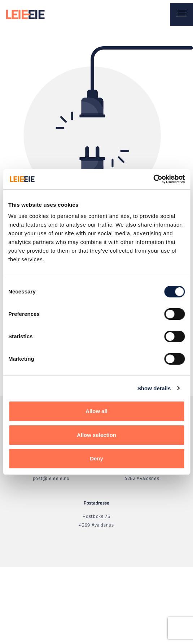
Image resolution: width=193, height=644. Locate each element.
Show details (154, 388)
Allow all (96, 411)
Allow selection (96, 435)
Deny (96, 458)
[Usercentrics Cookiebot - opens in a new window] (153, 179)
